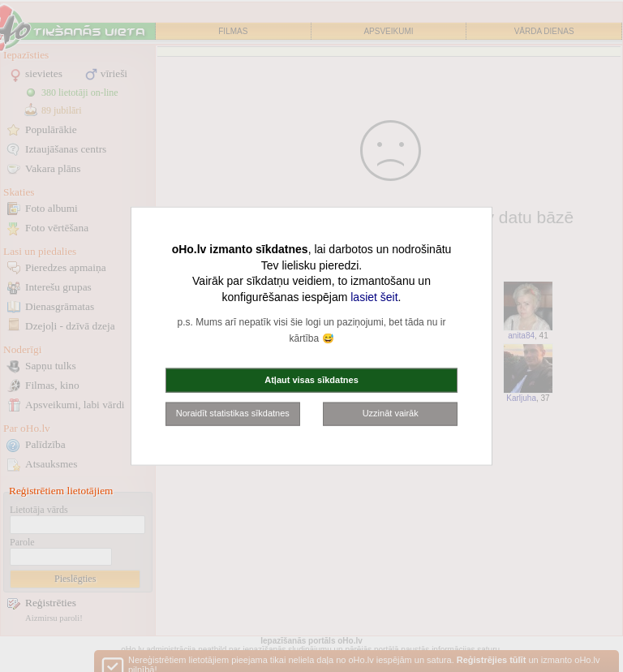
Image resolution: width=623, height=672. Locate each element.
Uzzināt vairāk (391, 413)
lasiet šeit (374, 296)
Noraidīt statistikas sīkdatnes (233, 413)
